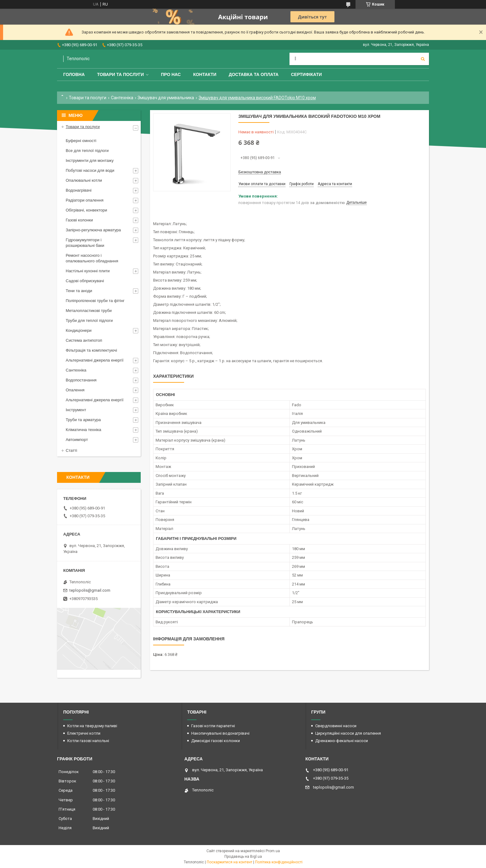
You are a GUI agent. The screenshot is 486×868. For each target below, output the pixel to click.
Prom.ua (273, 851)
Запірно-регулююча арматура (93, 230)
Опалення (75, 390)
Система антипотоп (84, 340)
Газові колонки (79, 220)
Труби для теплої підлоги (89, 320)
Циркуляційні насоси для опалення (348, 733)
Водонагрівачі (79, 190)
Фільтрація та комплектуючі (91, 350)
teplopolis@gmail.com (90, 590)
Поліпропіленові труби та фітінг (95, 301)
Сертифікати (307, 74)
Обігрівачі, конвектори (86, 210)
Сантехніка (122, 98)
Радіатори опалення (85, 200)
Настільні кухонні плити (88, 271)
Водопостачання (81, 380)
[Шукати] (423, 59)
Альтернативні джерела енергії (95, 360)
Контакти (205, 74)
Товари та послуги (120, 74)
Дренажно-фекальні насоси (342, 741)
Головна (74, 74)
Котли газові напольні (88, 741)
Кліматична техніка (83, 430)
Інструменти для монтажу (90, 160)
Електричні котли (84, 733)
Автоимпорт (77, 440)
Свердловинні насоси (336, 726)
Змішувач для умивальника (166, 98)
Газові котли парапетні (213, 726)
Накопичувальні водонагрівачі (220, 733)
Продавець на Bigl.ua (243, 857)
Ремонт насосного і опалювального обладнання (92, 258)
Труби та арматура (83, 420)
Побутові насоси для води (90, 170)
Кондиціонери (79, 330)
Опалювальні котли (84, 180)
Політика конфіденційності (279, 862)
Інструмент (76, 410)
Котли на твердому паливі (92, 726)
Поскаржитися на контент (230, 862)
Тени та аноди (79, 291)
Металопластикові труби (89, 311)
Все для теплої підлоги (87, 151)
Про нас (171, 74)
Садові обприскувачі (85, 281)
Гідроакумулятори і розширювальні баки (85, 243)
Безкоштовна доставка (260, 172)
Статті (71, 450)
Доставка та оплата (254, 74)
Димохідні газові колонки (216, 741)
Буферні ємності (81, 141)
